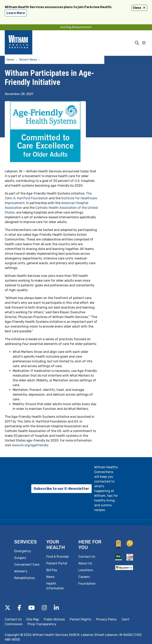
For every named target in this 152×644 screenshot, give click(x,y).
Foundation (87, 584)
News (50, 577)
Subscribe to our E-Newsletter (61, 489)
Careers (84, 577)
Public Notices (54, 619)
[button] (145, 43)
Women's (21, 571)
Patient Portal (57, 563)
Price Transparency (42, 624)
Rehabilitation (25, 578)
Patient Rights (80, 619)
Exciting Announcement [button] (76, 27)
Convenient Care (27, 565)
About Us (85, 563)
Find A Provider (58, 557)
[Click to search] (137, 43)
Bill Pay (52, 570)
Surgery (20, 558)
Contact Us (87, 557)
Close (139, 8)
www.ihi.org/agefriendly (30, 445)
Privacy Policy (106, 619)
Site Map (33, 619)
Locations (86, 570)
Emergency (23, 551)
